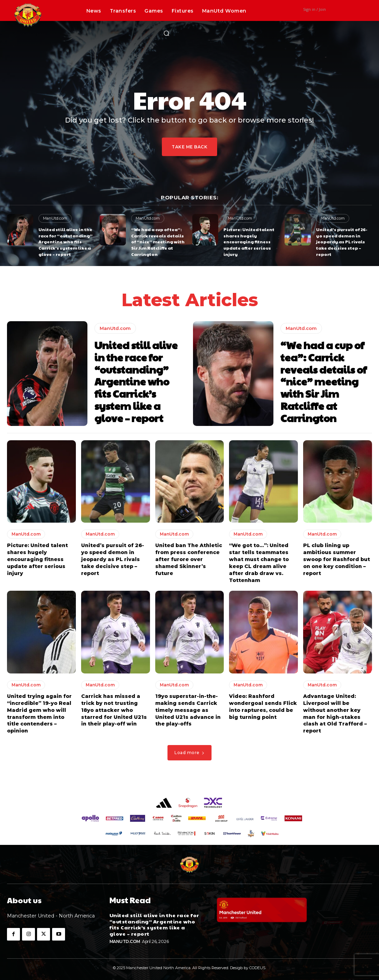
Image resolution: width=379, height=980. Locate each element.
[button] (166, 33)
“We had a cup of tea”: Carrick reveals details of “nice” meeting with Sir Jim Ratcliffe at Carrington (157, 241)
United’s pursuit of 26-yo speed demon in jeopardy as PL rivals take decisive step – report (342, 241)
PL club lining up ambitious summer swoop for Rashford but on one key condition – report (336, 557)
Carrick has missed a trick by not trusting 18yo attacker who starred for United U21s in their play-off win (114, 707)
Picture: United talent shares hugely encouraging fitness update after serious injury (249, 241)
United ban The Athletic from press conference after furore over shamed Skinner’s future (189, 557)
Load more (189, 749)
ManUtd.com (55, 218)
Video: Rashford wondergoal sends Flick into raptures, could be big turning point (263, 704)
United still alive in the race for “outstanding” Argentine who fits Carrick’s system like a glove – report (65, 241)
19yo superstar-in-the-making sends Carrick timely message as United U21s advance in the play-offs (188, 707)
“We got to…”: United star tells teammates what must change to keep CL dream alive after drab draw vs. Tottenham (259, 560)
